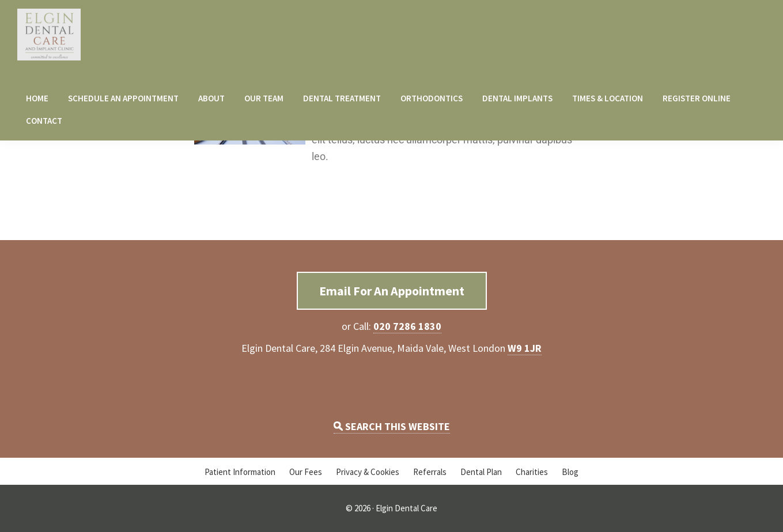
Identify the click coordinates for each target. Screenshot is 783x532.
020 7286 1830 (407, 326)
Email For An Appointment (392, 291)
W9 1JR (525, 348)
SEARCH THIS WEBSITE (392, 426)
